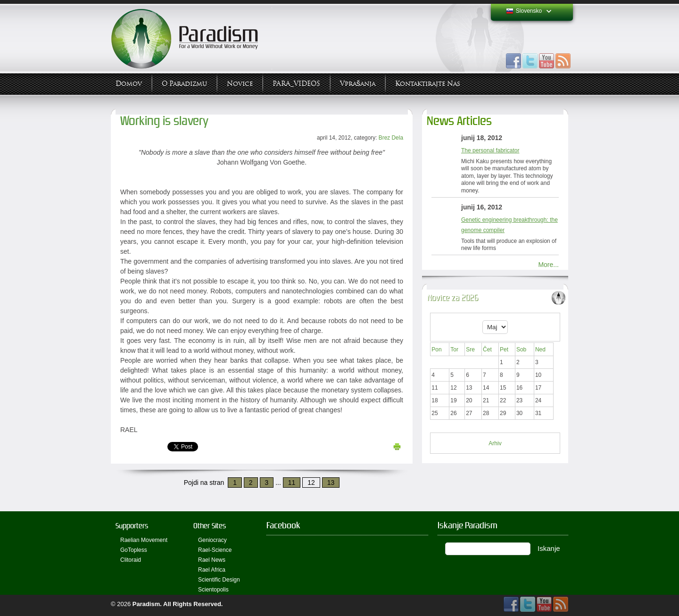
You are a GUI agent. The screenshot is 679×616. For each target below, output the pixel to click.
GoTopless (134, 550)
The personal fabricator (490, 150)
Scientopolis (213, 590)
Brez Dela (391, 138)
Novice (240, 84)
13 (331, 483)
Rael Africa (212, 570)
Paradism (146, 604)
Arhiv (495, 443)
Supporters (132, 526)
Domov (129, 84)
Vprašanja (358, 84)
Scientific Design (219, 580)
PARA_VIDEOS (296, 84)
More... (548, 265)
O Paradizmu (184, 84)
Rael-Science (215, 550)
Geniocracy (212, 540)
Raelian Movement (144, 540)
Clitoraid (131, 560)
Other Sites (210, 526)
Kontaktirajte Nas (428, 84)
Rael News (212, 560)
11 (292, 483)
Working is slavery (164, 121)
